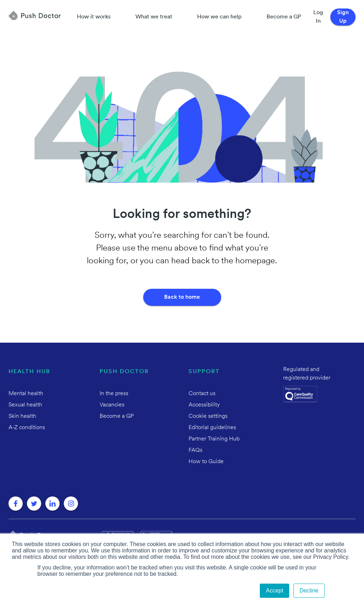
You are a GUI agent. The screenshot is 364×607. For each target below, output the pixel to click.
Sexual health (25, 405)
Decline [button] (309, 591)
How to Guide (206, 462)
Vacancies (112, 405)
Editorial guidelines (212, 428)
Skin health (22, 416)
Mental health (26, 394)
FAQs (195, 450)
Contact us (202, 394)
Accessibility (204, 405)
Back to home (182, 297)
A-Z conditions (27, 428)
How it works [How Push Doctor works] (94, 17)
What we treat (154, 17)
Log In (318, 17)
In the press (114, 394)
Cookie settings (208, 416)
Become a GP (284, 17)
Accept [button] (275, 591)
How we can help (219, 17)
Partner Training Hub (214, 439)
